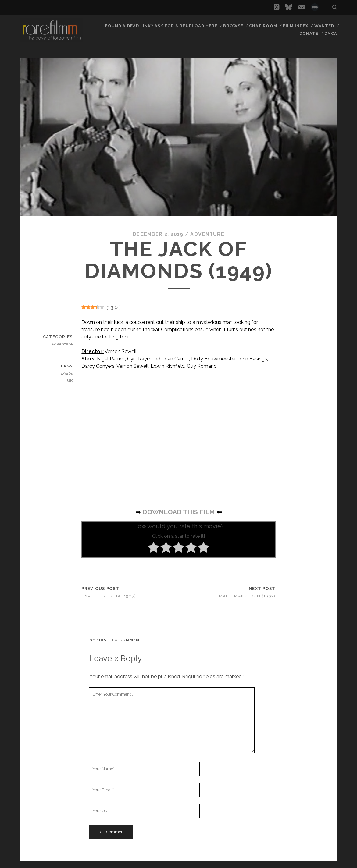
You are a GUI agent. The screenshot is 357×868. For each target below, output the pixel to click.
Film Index (296, 26)
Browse (233, 26)
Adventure (207, 234)
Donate (309, 33)
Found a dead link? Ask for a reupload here (161, 26)
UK (70, 381)
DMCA (331, 33)
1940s (67, 373)
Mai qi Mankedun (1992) (247, 596)
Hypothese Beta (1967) (109, 596)
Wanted (324, 26)
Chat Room (263, 26)
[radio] (154, 548)
